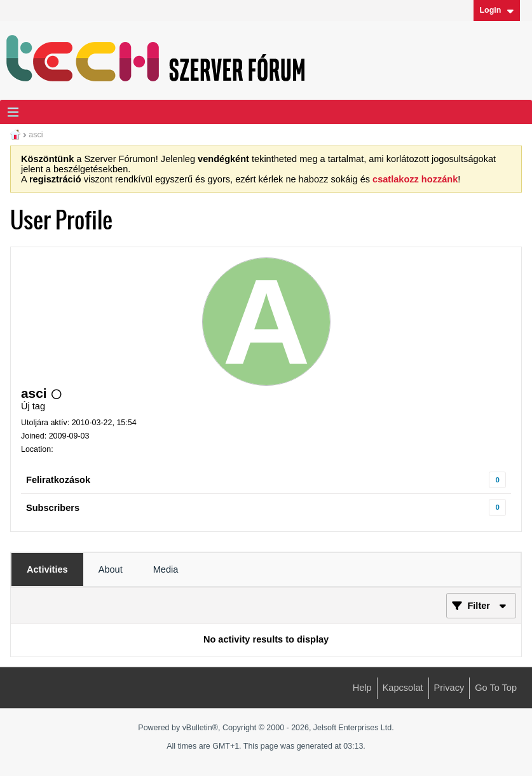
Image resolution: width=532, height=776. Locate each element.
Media (166, 569)
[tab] (47, 569)
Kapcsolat (403, 688)
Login (496, 10)
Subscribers (53, 508)
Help (362, 688)
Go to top (496, 688)
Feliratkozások (58, 480)
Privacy (449, 688)
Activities (47, 569)
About (111, 569)
